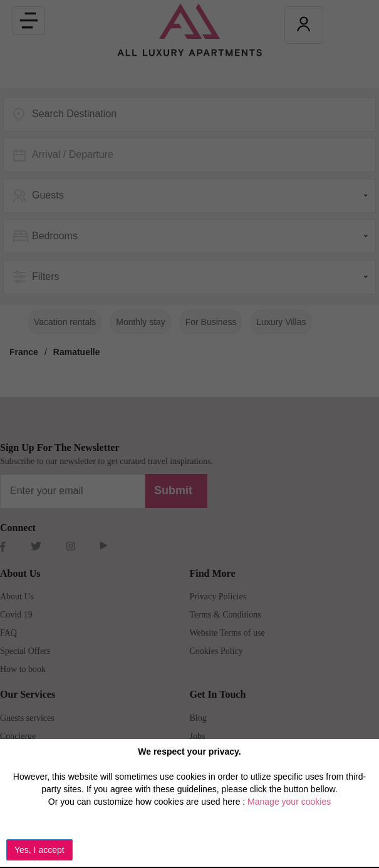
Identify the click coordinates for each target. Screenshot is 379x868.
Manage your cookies (289, 802)
